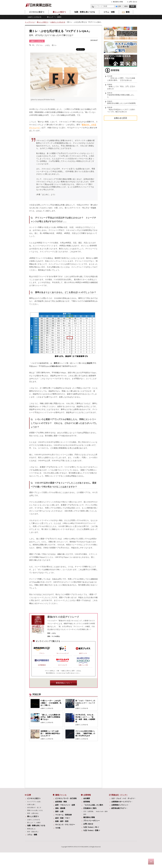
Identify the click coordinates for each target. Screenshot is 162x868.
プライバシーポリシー (92, 821)
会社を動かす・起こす (34, 807)
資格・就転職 (60, 808)
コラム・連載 (109, 12)
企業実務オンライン (120, 805)
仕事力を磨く (31, 805)
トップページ (30, 22)
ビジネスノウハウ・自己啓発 (66, 798)
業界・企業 (59, 812)
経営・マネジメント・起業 (65, 805)
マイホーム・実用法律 (63, 815)
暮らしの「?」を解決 (54, 17)
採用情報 (87, 802)
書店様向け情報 (118, 2)
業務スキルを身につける (35, 810)
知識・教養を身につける (85, 12)
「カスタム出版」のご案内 (93, 805)
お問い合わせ (133, 2)
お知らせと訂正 (121, 118)
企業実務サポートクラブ (121, 802)
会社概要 (87, 798)
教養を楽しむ (31, 829)
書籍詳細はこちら (63, 683)
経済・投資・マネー (63, 818)
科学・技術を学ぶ (33, 832)
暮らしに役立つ (59, 12)
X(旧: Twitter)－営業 (92, 830)
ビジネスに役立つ (37, 12)
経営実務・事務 (61, 802)
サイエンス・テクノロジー (65, 825)
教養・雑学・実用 (62, 821)
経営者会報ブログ (119, 808)
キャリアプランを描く (34, 802)
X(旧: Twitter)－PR (91, 827)
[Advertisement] (45, 764)
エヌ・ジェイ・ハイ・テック (123, 798)
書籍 (126, 6)
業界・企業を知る (33, 813)
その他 (58, 828)
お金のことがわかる (35, 17)
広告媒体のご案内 (90, 808)
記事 (119, 6)
